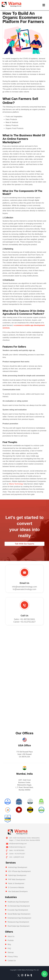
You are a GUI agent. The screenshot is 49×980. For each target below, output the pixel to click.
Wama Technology (16, 484)
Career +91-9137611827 (24, 622)
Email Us (24, 583)
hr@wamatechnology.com (24, 589)
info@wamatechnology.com (24, 587)
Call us (25, 616)
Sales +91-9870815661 (24, 619)
